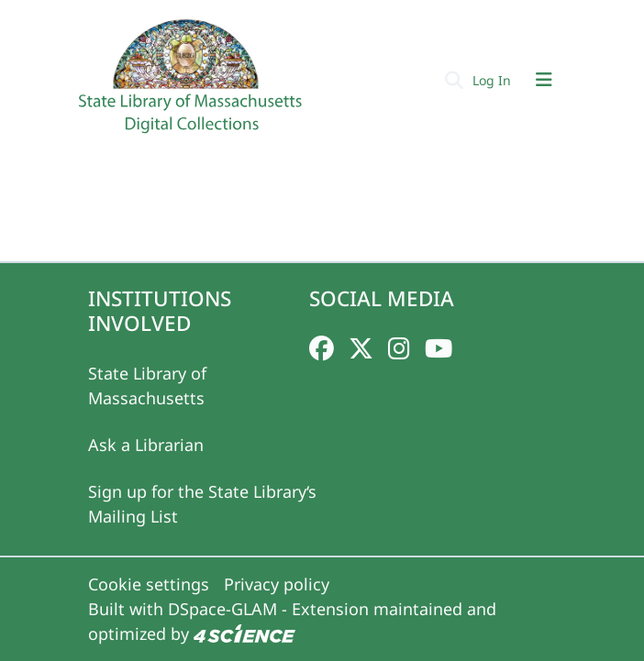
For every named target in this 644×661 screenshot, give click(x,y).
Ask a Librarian (146, 445)
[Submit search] (454, 80)
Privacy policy (277, 584)
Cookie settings (149, 584)
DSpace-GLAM (222, 609)
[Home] (193, 83)
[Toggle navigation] (544, 80)
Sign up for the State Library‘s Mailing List (202, 504)
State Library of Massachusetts (147, 386)
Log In (494, 80)
